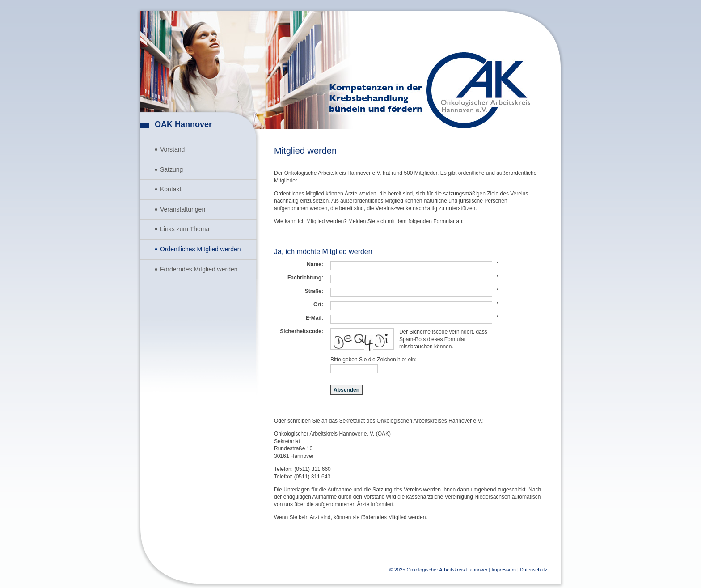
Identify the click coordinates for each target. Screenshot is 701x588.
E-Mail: (315, 318)
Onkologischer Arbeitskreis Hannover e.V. (478, 90)
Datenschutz (534, 570)
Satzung (171, 169)
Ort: (318, 305)
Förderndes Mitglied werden (199, 269)
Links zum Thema (185, 229)
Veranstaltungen (183, 209)
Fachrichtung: (305, 278)
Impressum (503, 570)
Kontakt (171, 189)
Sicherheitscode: (302, 331)
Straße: (314, 291)
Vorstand (172, 149)
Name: (315, 264)
